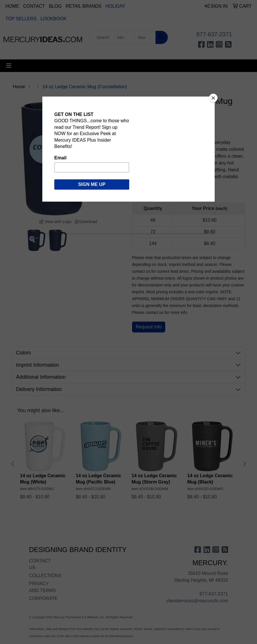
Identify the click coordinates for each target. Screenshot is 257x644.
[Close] (213, 98)
